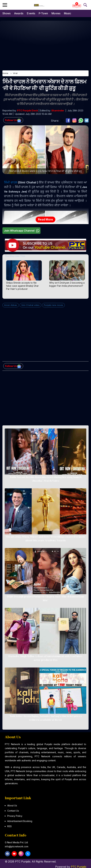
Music (68, 13)
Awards (19, 13)
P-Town (43, 13)
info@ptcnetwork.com (17, 846)
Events (31, 13)
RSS (9, 826)
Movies (56, 13)
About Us (12, 805)
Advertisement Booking (20, 821)
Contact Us (13, 811)
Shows (6, 13)
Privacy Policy (15, 816)
